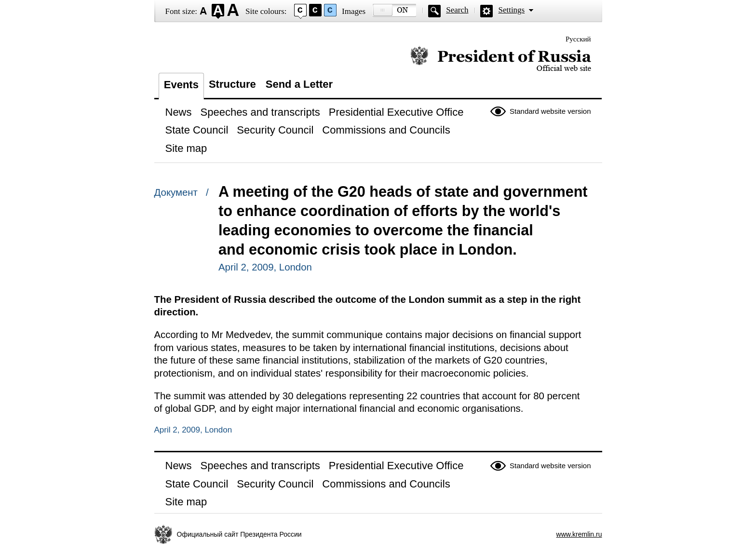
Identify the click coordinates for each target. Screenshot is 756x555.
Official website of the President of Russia (501, 59)
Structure (232, 84)
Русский (578, 39)
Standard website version (550, 111)
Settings (511, 10)
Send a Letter (299, 84)
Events (181, 85)
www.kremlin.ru (579, 534)
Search (457, 10)
